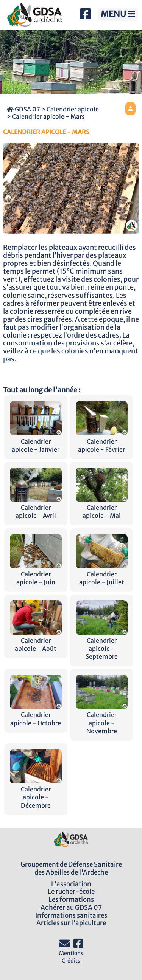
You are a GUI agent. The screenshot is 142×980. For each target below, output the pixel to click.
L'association (71, 884)
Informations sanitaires (71, 915)
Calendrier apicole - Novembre (102, 719)
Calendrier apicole (73, 109)
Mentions (71, 953)
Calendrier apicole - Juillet (102, 574)
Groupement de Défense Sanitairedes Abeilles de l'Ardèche (71, 868)
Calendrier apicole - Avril (36, 508)
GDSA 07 (23, 109)
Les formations (71, 899)
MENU (118, 14)
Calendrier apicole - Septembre (102, 645)
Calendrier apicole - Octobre (36, 715)
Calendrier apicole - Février (102, 441)
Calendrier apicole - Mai (102, 508)
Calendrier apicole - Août (36, 641)
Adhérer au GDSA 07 (71, 907)
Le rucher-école (71, 892)
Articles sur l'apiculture (71, 923)
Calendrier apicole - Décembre (36, 793)
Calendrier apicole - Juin (36, 574)
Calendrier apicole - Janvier (36, 441)
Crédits (71, 961)
